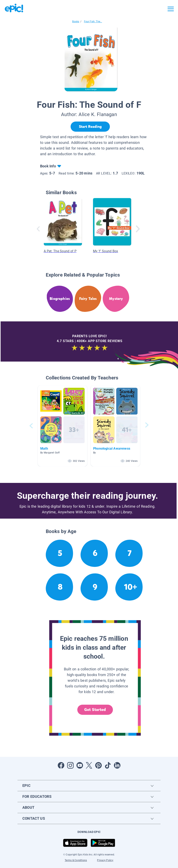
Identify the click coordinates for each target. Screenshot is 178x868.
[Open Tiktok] (108, 765)
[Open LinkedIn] (117, 765)
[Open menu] (171, 9)
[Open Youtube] (80, 765)
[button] (62, 426)
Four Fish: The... (93, 22)
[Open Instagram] (70, 765)
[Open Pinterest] (98, 765)
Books (76, 22)
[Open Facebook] (61, 765)
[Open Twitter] (89, 765)
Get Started (95, 710)
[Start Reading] (90, 127)
